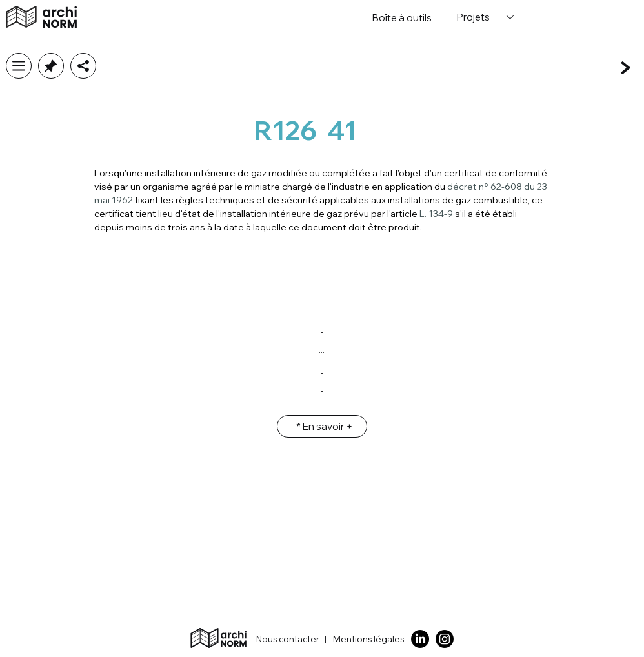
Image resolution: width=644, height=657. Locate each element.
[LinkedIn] (420, 639)
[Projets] (484, 17)
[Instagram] (445, 639)
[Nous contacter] (281, 639)
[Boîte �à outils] (402, 17)
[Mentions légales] (371, 639)
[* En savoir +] (322, 426)
